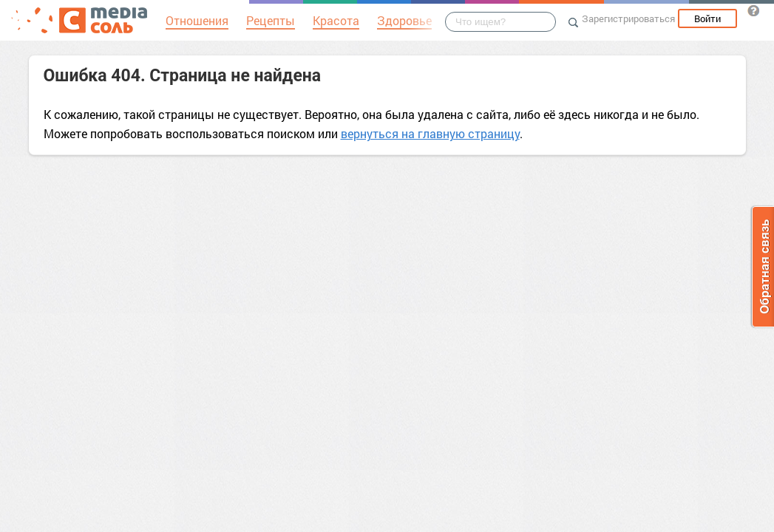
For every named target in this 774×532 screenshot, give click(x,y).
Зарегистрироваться (628, 18)
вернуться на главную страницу (430, 133)
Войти (707, 18)
